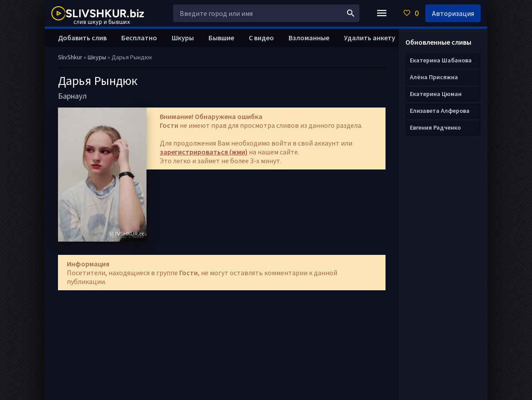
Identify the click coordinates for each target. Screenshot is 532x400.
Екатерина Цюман (436, 94)
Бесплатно (139, 38)
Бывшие (221, 38)
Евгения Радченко (435, 127)
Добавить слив (82, 38)
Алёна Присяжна (434, 77)
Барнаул (72, 96)
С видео (261, 38)
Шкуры (183, 38)
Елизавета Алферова (440, 111)
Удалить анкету (370, 38)
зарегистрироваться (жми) (204, 152)
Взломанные (309, 38)
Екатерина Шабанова (441, 60)
